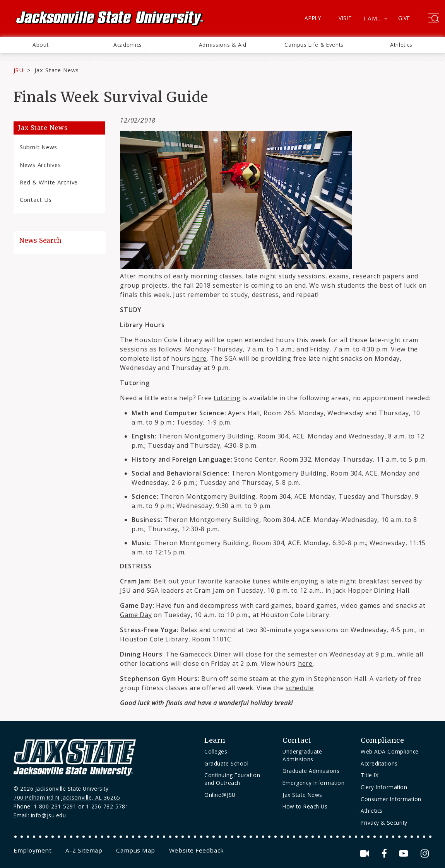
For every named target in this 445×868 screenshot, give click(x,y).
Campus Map (135, 850)
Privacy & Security (384, 823)
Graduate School (226, 763)
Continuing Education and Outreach (232, 779)
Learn (215, 740)
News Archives (40, 165)
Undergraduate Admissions (302, 755)
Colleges (216, 751)
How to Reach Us (305, 806)
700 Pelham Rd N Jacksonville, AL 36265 (67, 797)
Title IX (370, 775)
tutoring (227, 398)
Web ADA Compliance (390, 751)
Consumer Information (391, 799)
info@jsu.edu (49, 815)
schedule (300, 688)
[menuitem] (40, 45)
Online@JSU (220, 795)
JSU (19, 70)
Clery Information (384, 787)
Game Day (136, 615)
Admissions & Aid (223, 45)
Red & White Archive (49, 182)
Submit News (39, 147)
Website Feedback (197, 850)
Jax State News (57, 70)
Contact (297, 740)
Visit (345, 18)
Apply (313, 18)
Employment (33, 850)
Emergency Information (313, 783)
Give (404, 18)
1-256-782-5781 (107, 806)
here (305, 663)
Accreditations (379, 763)
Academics (128, 45)
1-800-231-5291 (55, 806)
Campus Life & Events (314, 45)
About (40, 45)
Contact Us (36, 200)
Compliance (382, 740)
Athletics (401, 45)
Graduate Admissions (311, 771)
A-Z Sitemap (84, 850)
